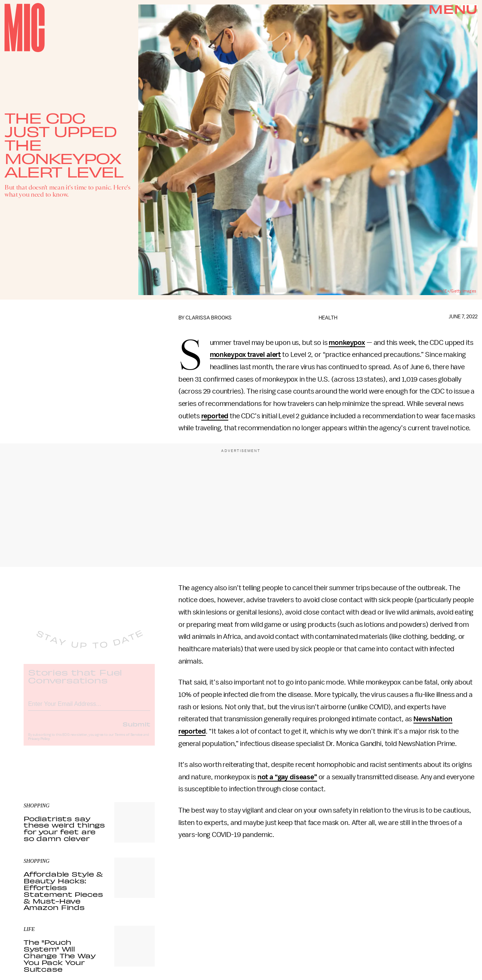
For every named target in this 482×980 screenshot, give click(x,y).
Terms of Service (129, 741)
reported (215, 416)
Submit (136, 730)
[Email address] (89, 709)
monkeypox (347, 343)
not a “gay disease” (287, 777)
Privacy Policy (39, 745)
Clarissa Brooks (209, 318)
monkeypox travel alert (245, 355)
